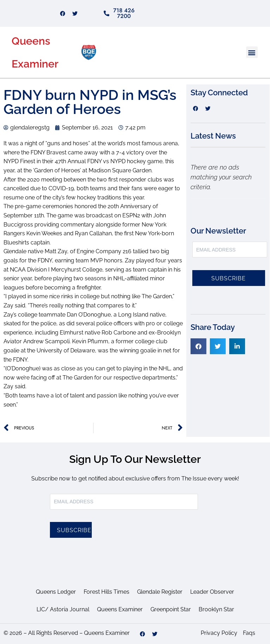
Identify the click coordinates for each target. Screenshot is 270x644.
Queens (31, 41)
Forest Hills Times (107, 592)
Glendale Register (160, 592)
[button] (252, 52)
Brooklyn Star (216, 609)
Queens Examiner (120, 609)
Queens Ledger (56, 592)
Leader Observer (212, 592)
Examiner (35, 64)
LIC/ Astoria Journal (63, 609)
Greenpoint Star (171, 609)
